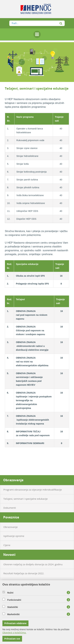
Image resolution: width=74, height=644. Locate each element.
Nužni (10, 593)
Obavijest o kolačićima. (14, 633)
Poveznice (11, 517)
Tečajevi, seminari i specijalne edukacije (25, 499)
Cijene (7, 545)
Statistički (13, 607)
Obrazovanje (13, 480)
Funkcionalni (14, 600)
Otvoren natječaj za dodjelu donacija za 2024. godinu (33, 564)
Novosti (9, 555)
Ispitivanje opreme (14, 536)
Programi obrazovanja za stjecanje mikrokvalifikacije (33, 490)
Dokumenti (10, 508)
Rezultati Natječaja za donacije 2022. (24, 573)
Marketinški (13, 614)
